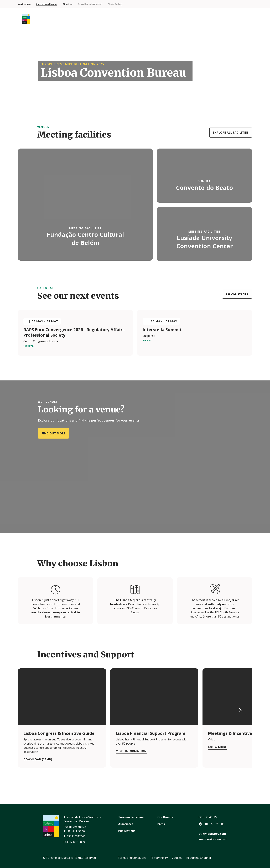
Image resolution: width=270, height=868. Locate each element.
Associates (126, 824)
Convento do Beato (204, 188)
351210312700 (76, 836)
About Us (68, 4)
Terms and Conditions (132, 858)
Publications (127, 831)
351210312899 (76, 842)
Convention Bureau (47, 4)
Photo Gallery (115, 4)
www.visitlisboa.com (213, 839)
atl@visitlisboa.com (212, 834)
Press (161, 824)
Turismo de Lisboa (131, 817)
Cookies (177, 858)
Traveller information (90, 4)
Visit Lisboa (24, 4)
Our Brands (165, 817)
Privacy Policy (159, 858)
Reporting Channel (199, 858)
